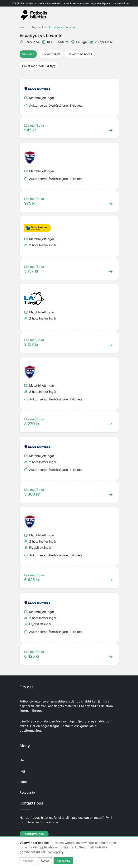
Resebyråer (28, 792)
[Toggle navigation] (114, 15)
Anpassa (28, 861)
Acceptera (63, 861)
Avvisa (45, 861)
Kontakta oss (34, 834)
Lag (22, 771)
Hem (23, 760)
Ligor (23, 782)
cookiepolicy (56, 852)
